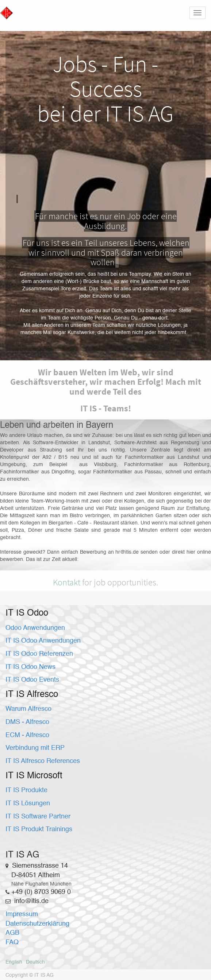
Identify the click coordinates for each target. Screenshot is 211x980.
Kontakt (67, 582)
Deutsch (35, 962)
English (14, 962)
